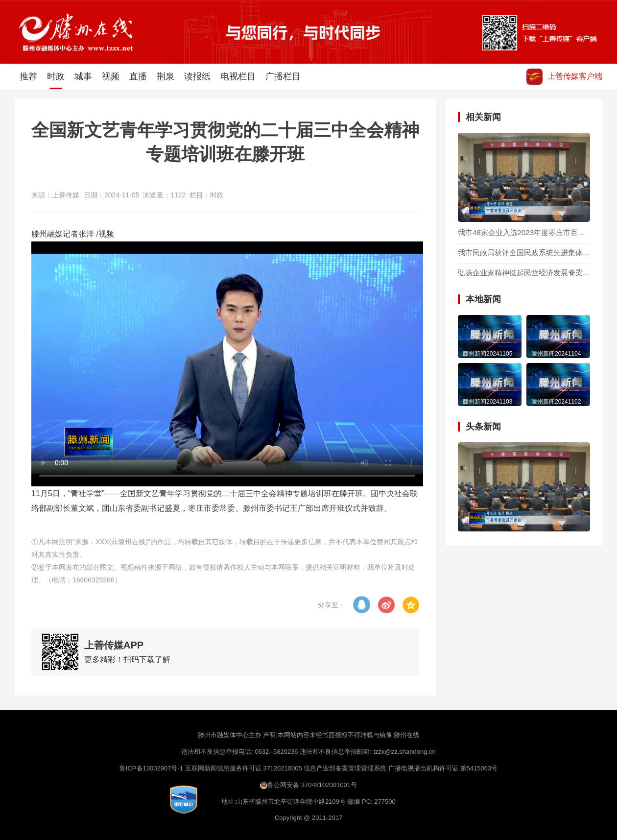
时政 (56, 80)
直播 (138, 76)
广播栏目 (283, 76)
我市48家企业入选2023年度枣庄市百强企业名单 (524, 233)
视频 (111, 76)
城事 (83, 76)
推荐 (28, 76)
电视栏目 (238, 76)
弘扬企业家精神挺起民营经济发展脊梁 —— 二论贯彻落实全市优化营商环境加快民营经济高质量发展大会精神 (524, 273)
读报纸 (197, 76)
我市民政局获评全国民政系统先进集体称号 (524, 253)
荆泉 (166, 76)
